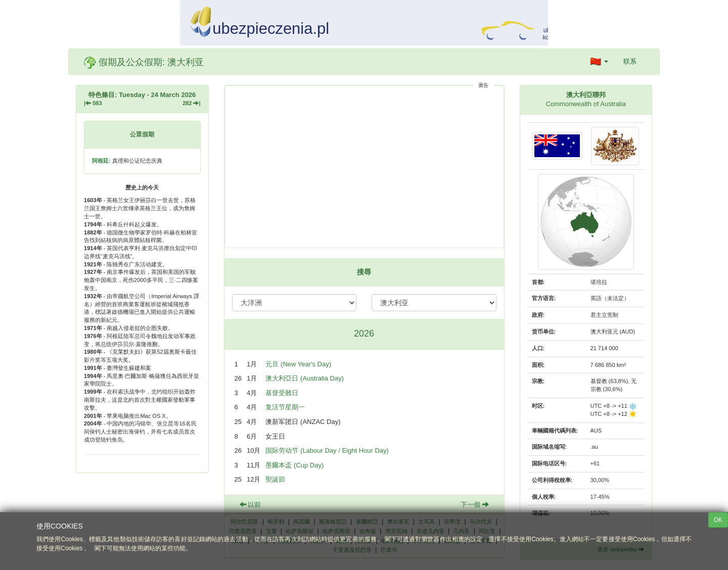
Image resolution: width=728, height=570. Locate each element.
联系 (630, 61)
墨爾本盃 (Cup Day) (294, 465)
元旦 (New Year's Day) (298, 364)
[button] (599, 62)
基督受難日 (282, 393)
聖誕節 (275, 479)
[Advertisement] (364, 167)
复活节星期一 (285, 407)
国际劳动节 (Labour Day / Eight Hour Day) (327, 450)
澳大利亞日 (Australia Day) (305, 378)
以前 (251, 505)
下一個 (475, 505)
